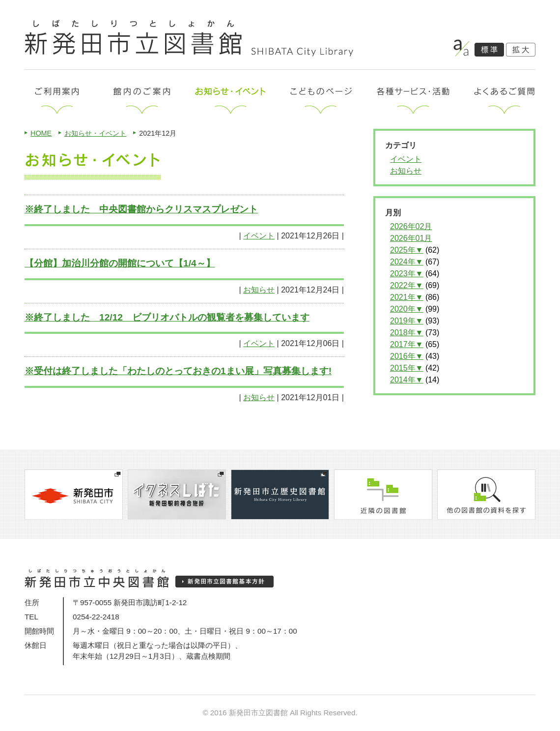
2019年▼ (406, 321)
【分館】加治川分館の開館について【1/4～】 (120, 263)
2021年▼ (406, 297)
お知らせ (259, 290)
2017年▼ (406, 344)
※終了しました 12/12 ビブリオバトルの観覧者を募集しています (167, 317)
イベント (259, 236)
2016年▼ (406, 356)
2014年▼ (406, 380)
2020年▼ (406, 309)
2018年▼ (406, 333)
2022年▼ (406, 285)
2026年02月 (411, 226)
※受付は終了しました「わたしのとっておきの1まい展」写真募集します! (178, 371)
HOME (41, 133)
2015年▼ (406, 368)
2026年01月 (411, 238)
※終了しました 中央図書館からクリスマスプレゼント (141, 209)
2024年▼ (406, 262)
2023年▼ (406, 274)
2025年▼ (406, 250)
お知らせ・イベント (95, 133)
